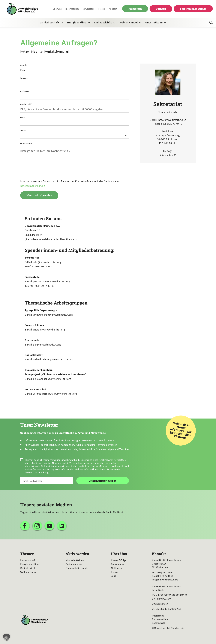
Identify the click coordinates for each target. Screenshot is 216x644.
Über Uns (119, 554)
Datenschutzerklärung (33, 186)
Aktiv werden (77, 554)
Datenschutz (159, 623)
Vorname (24, 78)
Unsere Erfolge (119, 560)
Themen (27, 554)
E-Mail (23, 117)
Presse (101, 9)
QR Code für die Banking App (166, 609)
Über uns (57, 9)
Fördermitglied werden (193, 9)
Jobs (113, 576)
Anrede (24, 65)
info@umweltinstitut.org (41, 469)
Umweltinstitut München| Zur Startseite (22, 9)
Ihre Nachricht (27, 143)
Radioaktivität (103, 22)
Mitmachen (135, 9)
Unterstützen (154, 22)
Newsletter (88, 9)
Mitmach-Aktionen (75, 560)
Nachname (25, 91)
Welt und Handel (29, 572)
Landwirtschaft (50, 22)
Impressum (158, 616)
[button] (7, 637)
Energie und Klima (30, 564)
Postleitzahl (26, 104)
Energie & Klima (77, 22)
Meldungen (117, 568)
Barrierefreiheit (160, 619)
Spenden (161, 9)
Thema (24, 130)
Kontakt (113, 9)
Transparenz (118, 564)
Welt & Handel (129, 22)
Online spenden (74, 564)
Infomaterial (72, 9)
